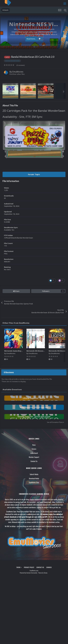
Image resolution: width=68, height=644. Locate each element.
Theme (19, 567)
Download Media (34, 478)
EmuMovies (18, 72)
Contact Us (34, 461)
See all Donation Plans (55, 422)
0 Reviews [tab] (9, 372)
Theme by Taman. (43, 573)
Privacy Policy (29, 567)
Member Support (34, 457)
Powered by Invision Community (29, 573)
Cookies (49, 567)
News (34, 445)
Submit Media (34, 474)
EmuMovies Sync (34, 482)
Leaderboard (34, 453)
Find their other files (17, 74)
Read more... (34, 39)
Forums (34, 449)
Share (16, 291)
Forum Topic (34, 174)
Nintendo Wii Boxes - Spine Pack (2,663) (43, 351)
